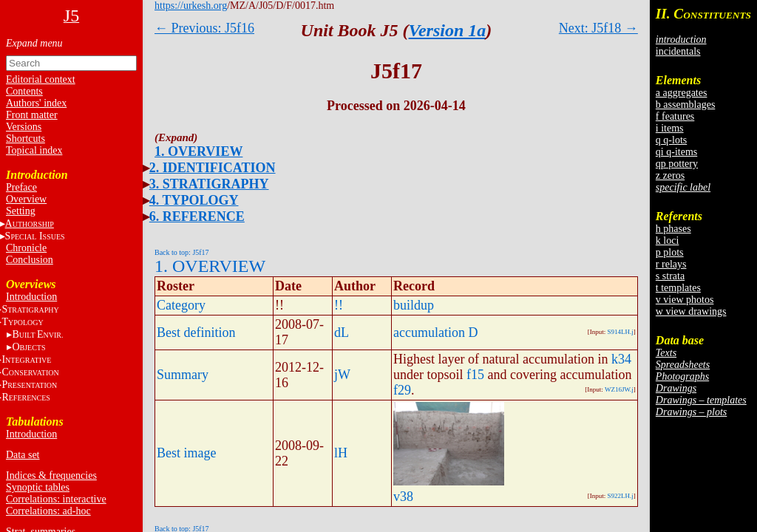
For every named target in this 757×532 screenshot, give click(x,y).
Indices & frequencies (51, 475)
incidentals (678, 51)
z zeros (670, 175)
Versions (24, 127)
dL (342, 332)
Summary (183, 375)
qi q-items (676, 152)
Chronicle (26, 248)
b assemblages (685, 105)
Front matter (32, 115)
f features (675, 116)
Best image (186, 453)
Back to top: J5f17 (182, 252)
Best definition (196, 332)
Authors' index (36, 103)
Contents (24, 91)
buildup (414, 305)
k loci (668, 241)
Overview (26, 199)
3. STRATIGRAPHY (209, 184)
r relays (671, 264)
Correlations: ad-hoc (48, 511)
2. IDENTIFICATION (213, 168)
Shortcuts (26, 139)
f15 (475, 375)
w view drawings (691, 311)
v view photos (685, 300)
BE (37, 334)
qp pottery (677, 164)
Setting (21, 211)
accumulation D (435, 332)
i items (670, 128)
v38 (403, 497)
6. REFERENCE (197, 216)
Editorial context (41, 79)
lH (341, 453)
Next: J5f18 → (598, 28)
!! (339, 305)
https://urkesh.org (191, 6)
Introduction (31, 297)
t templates (678, 288)
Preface (21, 187)
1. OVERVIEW (198, 151)
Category (181, 305)
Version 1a (448, 30)
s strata (670, 276)
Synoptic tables (38, 487)
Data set (23, 455)
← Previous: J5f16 (204, 28)
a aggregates (682, 93)
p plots (670, 252)
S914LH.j (621, 332)
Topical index (34, 150)
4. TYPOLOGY (194, 200)
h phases (673, 229)
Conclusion (30, 260)
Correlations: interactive (56, 499)
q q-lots (671, 140)
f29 (402, 390)
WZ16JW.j (619, 389)
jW (342, 375)
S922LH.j (621, 496)
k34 (621, 359)
